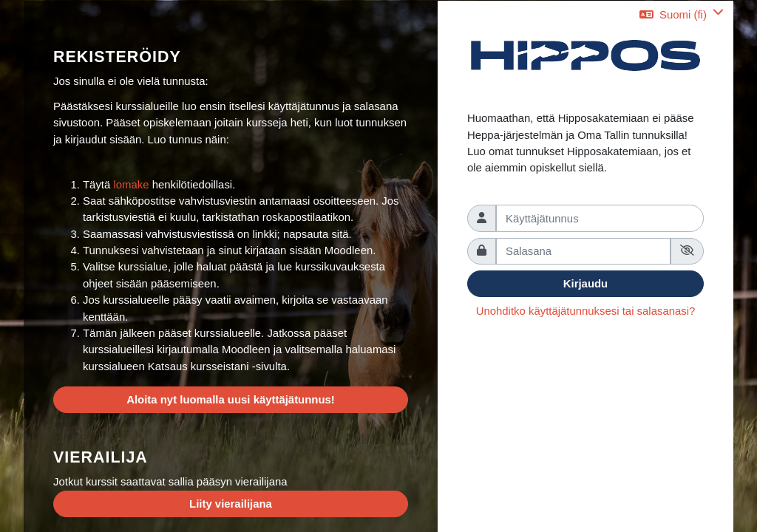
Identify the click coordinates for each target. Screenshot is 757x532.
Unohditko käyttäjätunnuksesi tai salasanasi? (586, 311)
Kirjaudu (585, 283)
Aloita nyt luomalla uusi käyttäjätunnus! (231, 399)
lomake (132, 184)
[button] (682, 14)
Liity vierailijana (231, 504)
